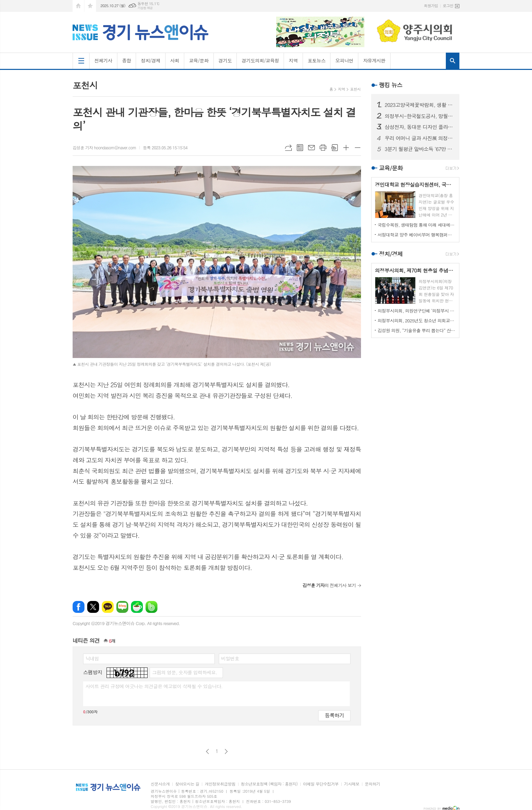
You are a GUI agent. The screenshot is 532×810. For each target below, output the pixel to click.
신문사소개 (160, 784)
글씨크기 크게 (346, 148)
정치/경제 (151, 60)
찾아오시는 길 (187, 784)
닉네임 (92, 658)
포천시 (355, 89)
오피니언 (344, 60)
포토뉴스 (317, 60)
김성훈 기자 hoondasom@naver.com (104, 147)
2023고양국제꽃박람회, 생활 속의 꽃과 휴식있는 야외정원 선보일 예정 (419, 105)
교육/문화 (199, 60)
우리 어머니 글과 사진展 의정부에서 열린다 (419, 138)
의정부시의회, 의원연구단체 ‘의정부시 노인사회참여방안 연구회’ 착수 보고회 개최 (417, 311)
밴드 (151, 607)
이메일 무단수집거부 (321, 784)
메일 (311, 148)
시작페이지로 (78, 6)
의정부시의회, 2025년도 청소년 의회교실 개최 (417, 321)
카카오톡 (108, 607)
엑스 (93, 607)
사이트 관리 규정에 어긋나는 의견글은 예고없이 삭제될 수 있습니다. (154, 686)
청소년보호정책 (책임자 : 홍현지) (269, 784)
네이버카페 (137, 607)
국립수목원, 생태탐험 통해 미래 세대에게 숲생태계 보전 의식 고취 (417, 225)
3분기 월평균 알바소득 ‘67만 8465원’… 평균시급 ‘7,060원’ (419, 149)
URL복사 (288, 148)
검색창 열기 (453, 61)
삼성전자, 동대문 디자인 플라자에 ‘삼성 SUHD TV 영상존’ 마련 (419, 127)
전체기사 (103, 60)
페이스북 (79, 607)
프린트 (323, 148)
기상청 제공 (145, 8)
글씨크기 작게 (358, 148)
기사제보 (352, 784)
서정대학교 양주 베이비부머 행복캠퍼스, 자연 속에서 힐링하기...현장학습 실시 (417, 235)
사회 (175, 60)
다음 (226, 751)
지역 (293, 60)
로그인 (448, 6)
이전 (207, 751)
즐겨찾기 (90, 6)
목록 (300, 148)
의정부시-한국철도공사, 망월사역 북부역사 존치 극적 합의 (419, 116)
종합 (127, 60)
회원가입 (431, 6)
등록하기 (334, 715)
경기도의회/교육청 (260, 60)
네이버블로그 (122, 607)
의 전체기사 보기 (329, 585)
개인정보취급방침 (220, 784)
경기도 (225, 60)
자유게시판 (374, 60)
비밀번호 (230, 658)
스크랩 (335, 148)
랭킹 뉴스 (391, 85)
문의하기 (372, 784)
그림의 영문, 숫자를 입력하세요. (184, 672)
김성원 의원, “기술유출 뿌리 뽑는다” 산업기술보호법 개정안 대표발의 (417, 330)
